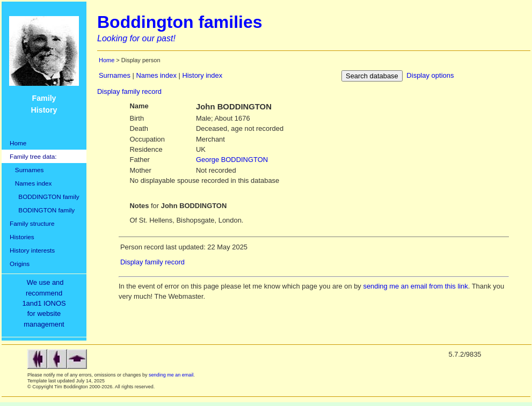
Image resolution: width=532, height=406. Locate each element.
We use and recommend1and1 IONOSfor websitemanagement (46, 303)
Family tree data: (33, 156)
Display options (430, 75)
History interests (32, 250)
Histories (22, 237)
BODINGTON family (42, 210)
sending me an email (171, 375)
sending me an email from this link (415, 286)
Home (18, 143)
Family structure (32, 223)
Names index (31, 183)
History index (202, 75)
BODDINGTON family (45, 197)
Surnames (27, 170)
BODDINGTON (232, 160)
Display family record (129, 91)
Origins (20, 264)
